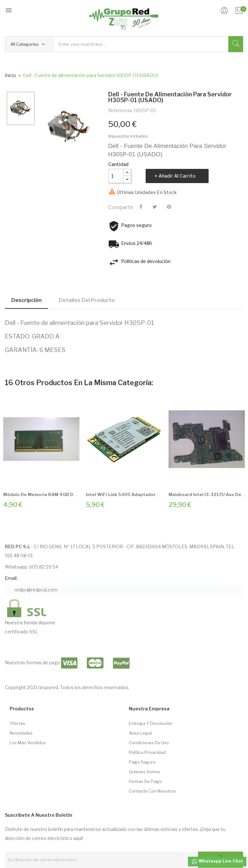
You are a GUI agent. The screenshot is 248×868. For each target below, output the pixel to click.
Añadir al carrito (177, 176)
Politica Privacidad (147, 752)
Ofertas (17, 723)
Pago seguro (142, 762)
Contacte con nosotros (152, 791)
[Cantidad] (116, 176)
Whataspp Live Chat (217, 862)
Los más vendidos (28, 743)
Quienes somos (145, 772)
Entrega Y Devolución (151, 723)
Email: (11, 578)
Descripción (26, 300)
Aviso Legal (140, 733)
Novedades (21, 733)
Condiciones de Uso (149, 743)
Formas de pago (145, 781)
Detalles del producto (87, 300)
